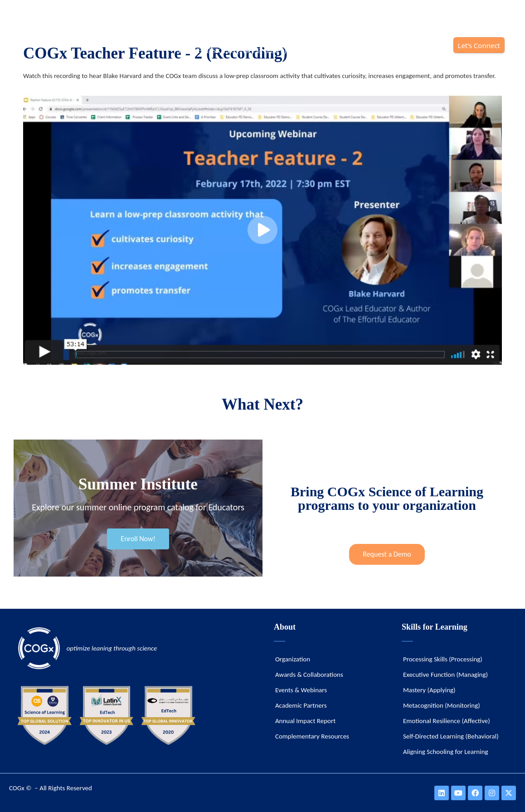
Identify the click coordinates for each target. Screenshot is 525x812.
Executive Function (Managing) (445, 675)
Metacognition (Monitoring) (442, 705)
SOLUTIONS (317, 51)
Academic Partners (301, 705)
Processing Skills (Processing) (443, 659)
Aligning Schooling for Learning (446, 752)
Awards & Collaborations (309, 675)
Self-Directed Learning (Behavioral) (451, 736)
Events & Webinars (301, 690)
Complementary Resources (312, 736)
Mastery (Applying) (429, 690)
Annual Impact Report (305, 721)
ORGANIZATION (376, 51)
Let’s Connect (479, 45)
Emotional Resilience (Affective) (447, 721)
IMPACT (429, 51)
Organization (293, 659)
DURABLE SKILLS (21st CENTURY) (232, 51)
